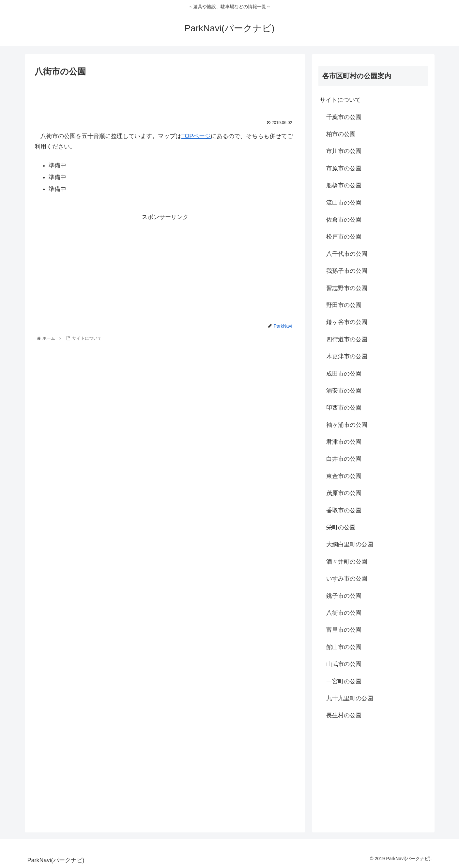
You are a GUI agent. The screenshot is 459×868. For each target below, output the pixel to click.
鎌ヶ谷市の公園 (347, 322)
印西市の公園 (344, 408)
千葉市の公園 (344, 117)
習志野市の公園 (347, 288)
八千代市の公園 (347, 254)
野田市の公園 (344, 305)
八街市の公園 (344, 613)
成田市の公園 (344, 374)
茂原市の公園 (344, 493)
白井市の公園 (344, 459)
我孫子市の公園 (347, 271)
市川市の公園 (344, 151)
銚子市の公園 (344, 596)
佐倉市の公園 (344, 220)
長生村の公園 (344, 715)
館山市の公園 (344, 647)
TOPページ (196, 136)
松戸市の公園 (344, 237)
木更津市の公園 (347, 356)
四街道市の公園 (347, 339)
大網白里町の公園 (350, 544)
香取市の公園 (344, 510)
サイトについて (340, 100)
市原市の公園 (344, 168)
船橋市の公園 (344, 185)
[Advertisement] (165, 97)
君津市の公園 (344, 442)
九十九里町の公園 (350, 698)
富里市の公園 (344, 630)
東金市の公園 (344, 476)
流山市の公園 (344, 203)
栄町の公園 (341, 527)
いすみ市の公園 (347, 579)
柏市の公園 (341, 134)
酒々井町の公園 (347, 562)
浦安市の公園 (344, 391)
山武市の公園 (344, 664)
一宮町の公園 (344, 681)
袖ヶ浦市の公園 (347, 425)
